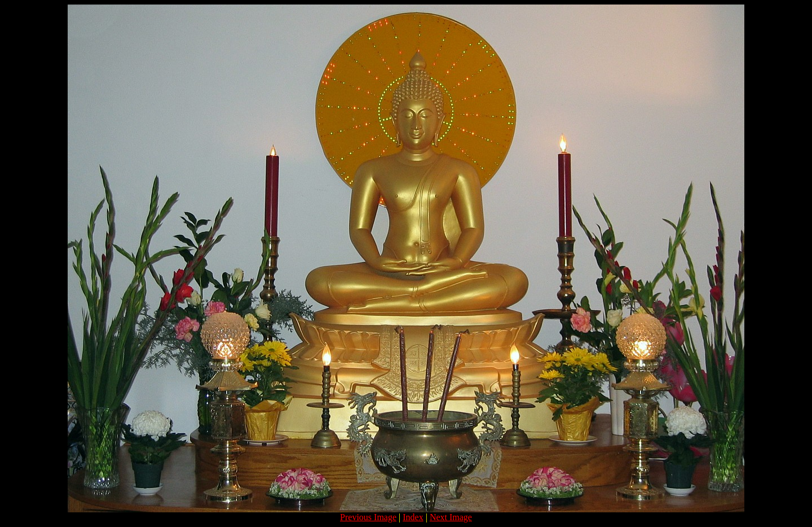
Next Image (451, 517)
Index (413, 517)
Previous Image (368, 517)
